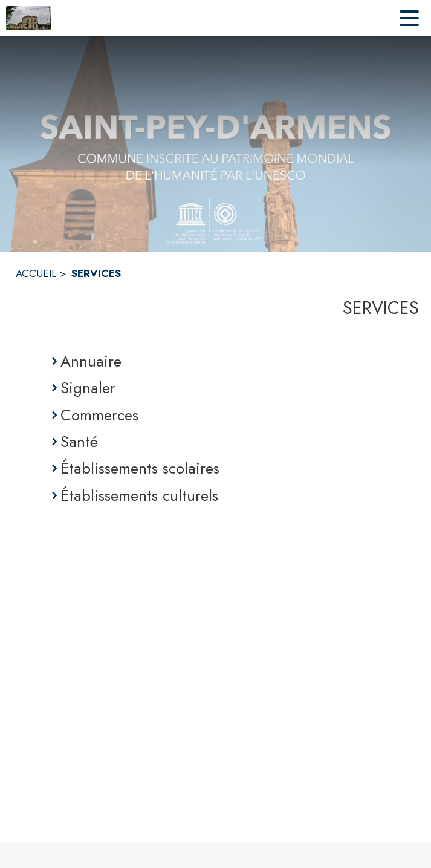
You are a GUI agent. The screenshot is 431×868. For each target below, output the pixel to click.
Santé (79, 442)
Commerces (99, 415)
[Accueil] (28, 18)
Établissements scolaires (140, 468)
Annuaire (91, 361)
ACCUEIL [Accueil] (36, 273)
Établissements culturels (139, 495)
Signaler (88, 388)
